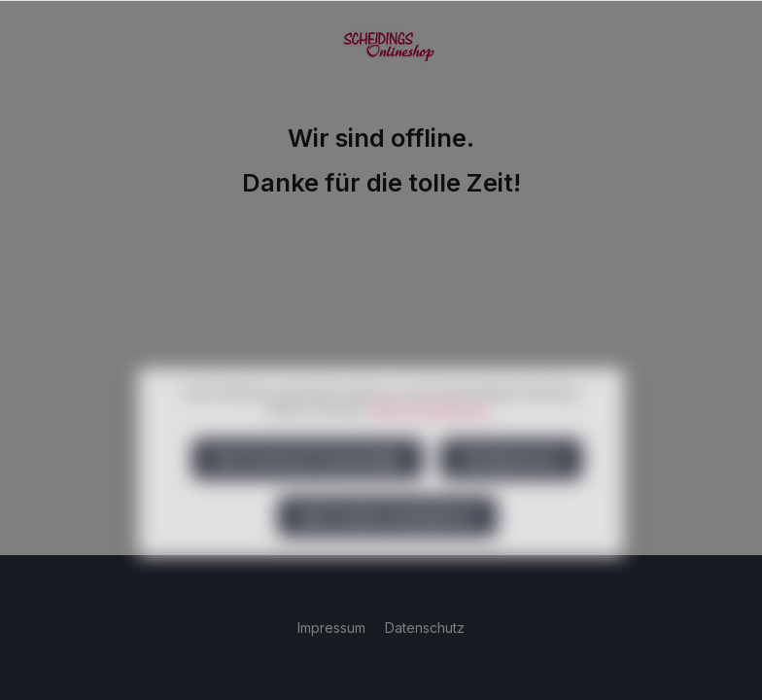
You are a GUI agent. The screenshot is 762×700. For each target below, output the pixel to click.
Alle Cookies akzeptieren (387, 548)
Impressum (333, 628)
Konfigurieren (511, 490)
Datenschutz (425, 628)
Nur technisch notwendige (308, 490)
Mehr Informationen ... (434, 441)
